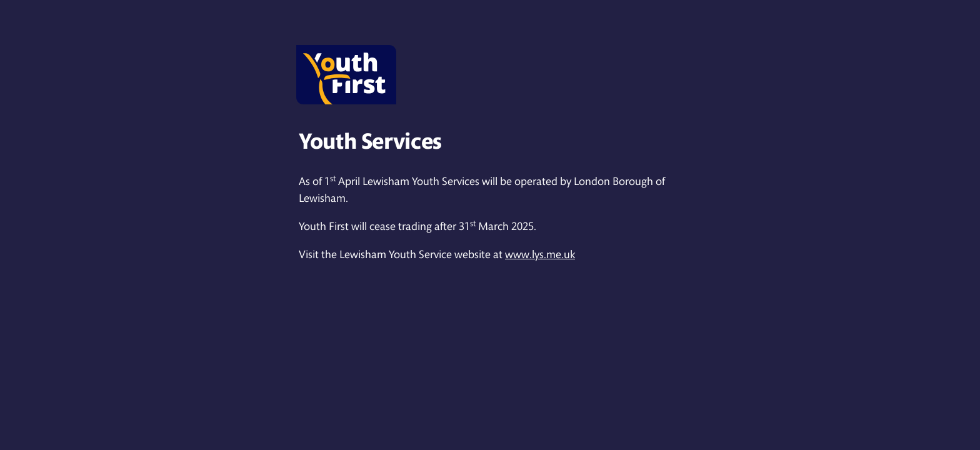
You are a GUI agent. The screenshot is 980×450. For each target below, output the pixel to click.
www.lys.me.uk (540, 255)
